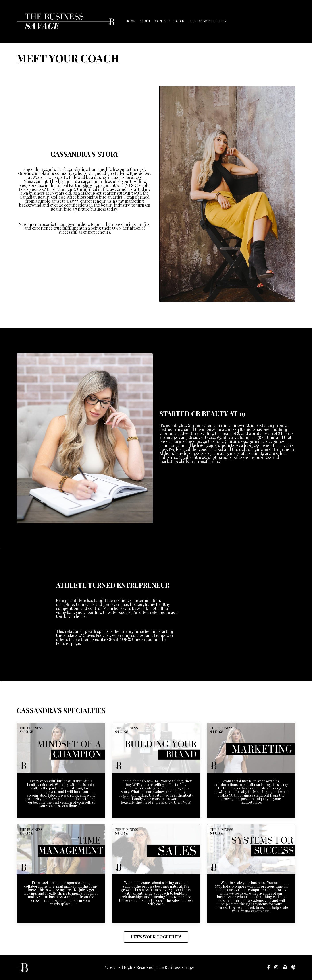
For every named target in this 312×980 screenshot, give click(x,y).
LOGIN (179, 21)
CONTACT (162, 21)
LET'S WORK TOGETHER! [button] (156, 937)
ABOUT (145, 21)
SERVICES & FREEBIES (208, 21)
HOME (130, 21)
